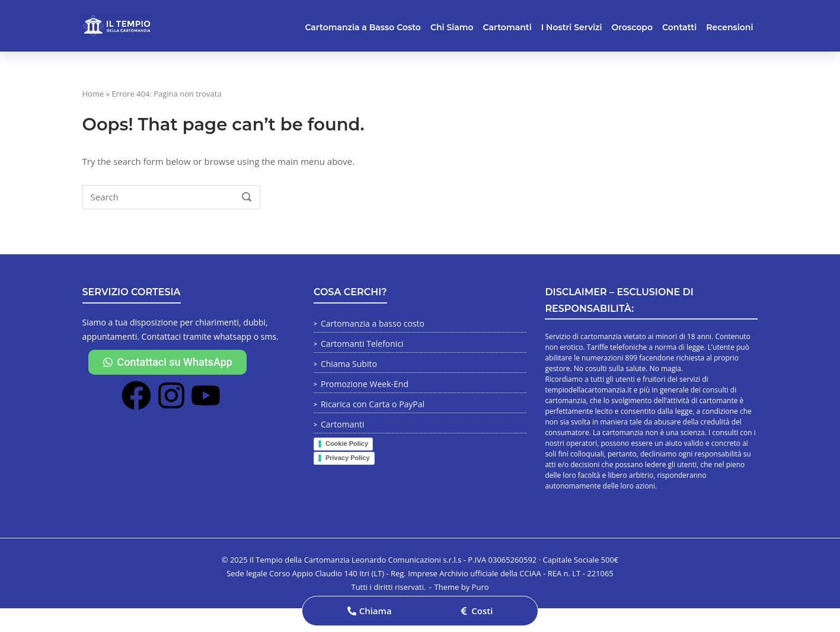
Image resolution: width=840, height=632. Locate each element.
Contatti (679, 27)
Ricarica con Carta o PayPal (373, 404)
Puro (480, 587)
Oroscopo (632, 27)
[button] (370, 611)
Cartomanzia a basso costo (373, 323)
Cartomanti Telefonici (362, 344)
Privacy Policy (348, 458)
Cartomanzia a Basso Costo (363, 27)
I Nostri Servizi (572, 27)
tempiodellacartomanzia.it (588, 390)
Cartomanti (507, 27)
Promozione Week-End (365, 384)
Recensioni (729, 27)
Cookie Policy (347, 443)
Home (93, 94)
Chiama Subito (349, 364)
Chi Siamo (452, 27)
